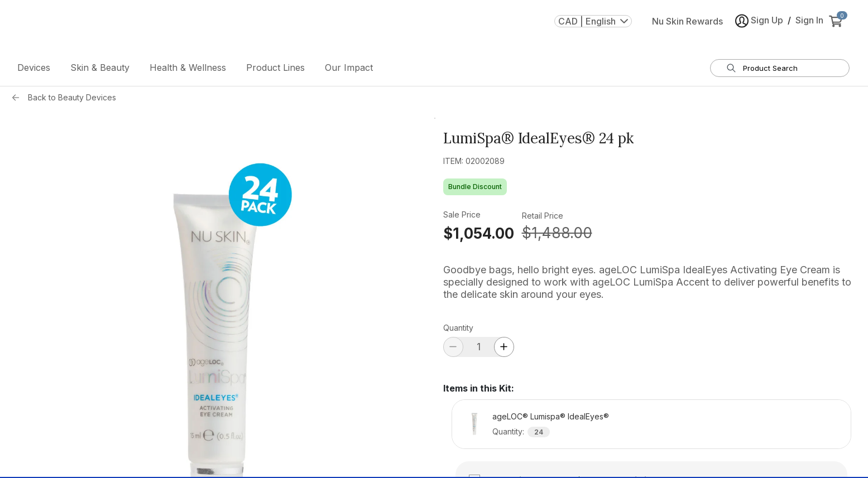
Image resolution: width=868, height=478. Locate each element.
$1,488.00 (557, 235)
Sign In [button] (809, 26)
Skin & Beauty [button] (100, 70)
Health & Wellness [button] (188, 70)
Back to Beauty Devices (72, 100)
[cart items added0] (838, 27)
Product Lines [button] (275, 70)
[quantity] (479, 349)
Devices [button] (34, 70)
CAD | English (593, 27)
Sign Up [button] (759, 27)
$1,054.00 (479, 236)
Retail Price (543, 218)
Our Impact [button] (349, 70)
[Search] (731, 70)
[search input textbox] (787, 70)
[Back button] (18, 100)
